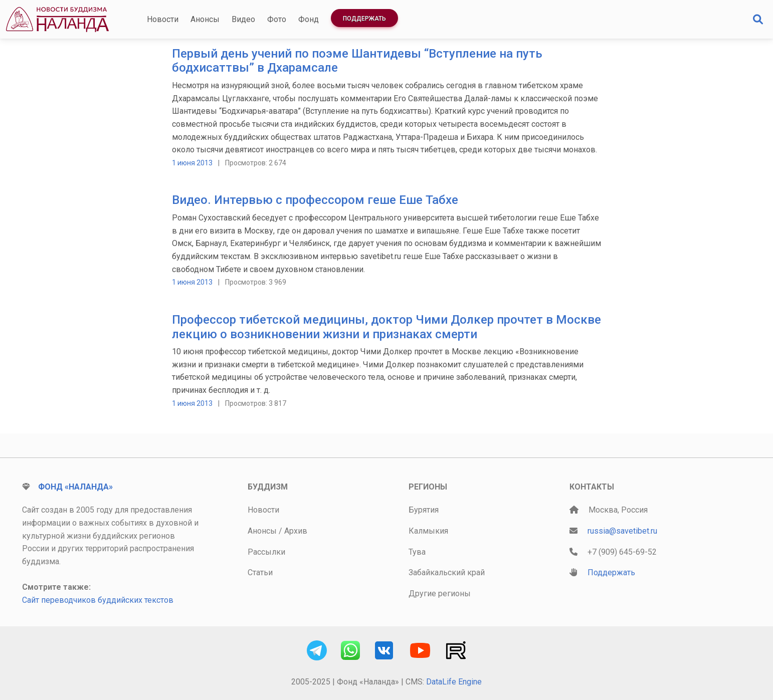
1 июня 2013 (192, 163)
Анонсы (205, 19)
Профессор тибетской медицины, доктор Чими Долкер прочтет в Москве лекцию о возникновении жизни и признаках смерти (386, 327)
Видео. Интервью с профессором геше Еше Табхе (315, 200)
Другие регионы (440, 594)
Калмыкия (428, 531)
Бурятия (424, 510)
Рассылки (266, 552)
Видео (243, 19)
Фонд (309, 19)
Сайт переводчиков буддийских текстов (98, 600)
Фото (277, 19)
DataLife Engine (454, 682)
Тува (417, 552)
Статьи (260, 572)
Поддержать (364, 19)
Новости (163, 19)
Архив (296, 531)
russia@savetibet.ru (622, 531)
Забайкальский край (447, 572)
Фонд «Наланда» (75, 487)
